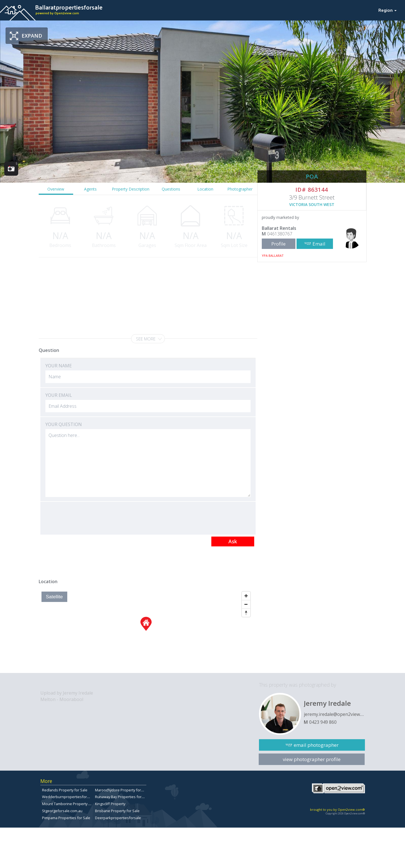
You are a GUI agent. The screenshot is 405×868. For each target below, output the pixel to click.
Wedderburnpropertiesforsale (68, 797)
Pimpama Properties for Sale (66, 818)
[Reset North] (246, 613)
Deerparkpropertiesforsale (118, 818)
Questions (171, 189)
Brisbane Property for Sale (117, 811)
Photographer (240, 189)
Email (319, 244)
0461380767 (280, 234)
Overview (56, 189)
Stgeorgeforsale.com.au (62, 811)
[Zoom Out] (246, 604)
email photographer (316, 745)
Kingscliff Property (110, 804)
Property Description (131, 189)
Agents (90, 189)
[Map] (146, 631)
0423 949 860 (323, 722)
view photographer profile (312, 759)
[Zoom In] (246, 596)
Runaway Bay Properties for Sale (122, 797)
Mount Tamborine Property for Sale (72, 804)
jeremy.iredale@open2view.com (334, 714)
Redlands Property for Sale (65, 790)
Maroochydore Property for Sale (122, 790)
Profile (278, 244)
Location (205, 189)
